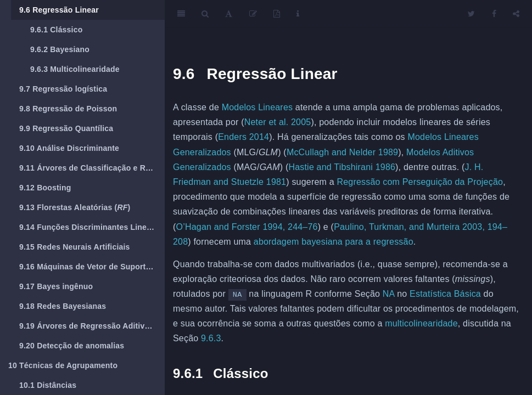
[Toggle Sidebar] (181, 14)
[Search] (205, 14)
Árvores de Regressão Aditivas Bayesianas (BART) (92, 326)
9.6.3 (211, 338)
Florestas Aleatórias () (75, 207)
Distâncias (48, 385)
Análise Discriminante (69, 148)
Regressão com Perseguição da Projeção (420, 182)
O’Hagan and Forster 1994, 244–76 (247, 227)
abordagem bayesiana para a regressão (334, 242)
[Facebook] (494, 14)
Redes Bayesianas (63, 306)
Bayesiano (60, 49)
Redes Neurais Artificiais (75, 247)
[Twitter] (471, 14)
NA (389, 294)
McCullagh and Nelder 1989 (342, 152)
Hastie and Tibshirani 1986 (342, 167)
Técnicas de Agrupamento (63, 365)
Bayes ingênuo (56, 286)
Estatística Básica (445, 294)
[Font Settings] (229, 14)
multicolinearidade (421, 323)
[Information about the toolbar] (298, 14)
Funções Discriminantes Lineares (91, 227)
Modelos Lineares (257, 107)
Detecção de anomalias (72, 346)
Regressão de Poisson (68, 109)
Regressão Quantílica (66, 128)
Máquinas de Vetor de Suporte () (92, 267)
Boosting (45, 188)
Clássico (56, 30)
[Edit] (253, 14)
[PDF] (277, 14)
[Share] (516, 14)
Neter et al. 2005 (278, 122)
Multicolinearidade (75, 69)
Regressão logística (63, 89)
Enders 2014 (243, 137)
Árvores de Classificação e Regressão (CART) (92, 168)
